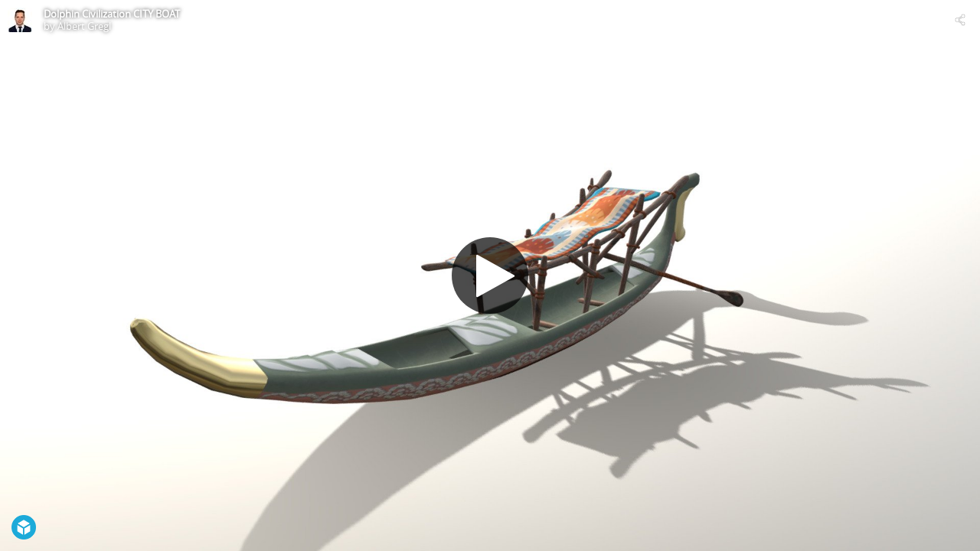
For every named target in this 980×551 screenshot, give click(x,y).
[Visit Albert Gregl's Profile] (20, 20)
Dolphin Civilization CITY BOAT (112, 14)
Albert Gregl (84, 26)
